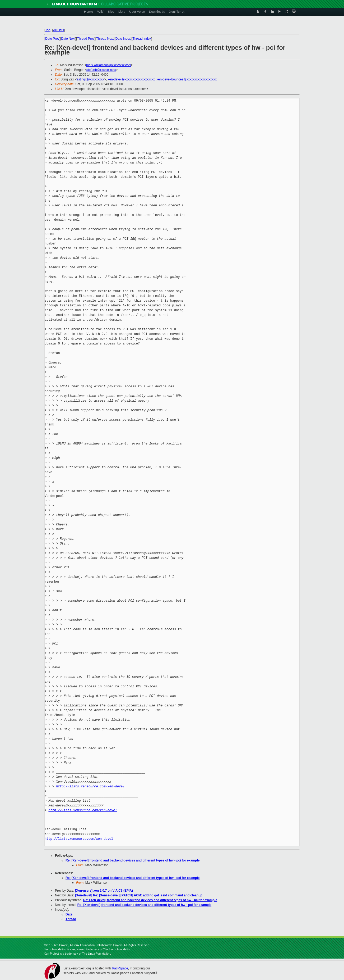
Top (48, 30)
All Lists (59, 30)
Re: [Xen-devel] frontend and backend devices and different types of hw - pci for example (133, 860)
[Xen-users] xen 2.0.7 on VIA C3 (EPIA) (104, 891)
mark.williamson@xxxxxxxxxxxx (109, 65)
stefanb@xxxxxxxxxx (101, 70)
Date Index (123, 39)
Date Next (68, 39)
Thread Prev (86, 39)
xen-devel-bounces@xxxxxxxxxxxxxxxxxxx (187, 79)
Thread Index (142, 39)
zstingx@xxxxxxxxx (90, 79)
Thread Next (105, 39)
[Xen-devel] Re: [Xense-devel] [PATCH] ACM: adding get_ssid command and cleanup (139, 895)
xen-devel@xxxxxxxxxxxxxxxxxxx (131, 79)
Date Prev (52, 39)
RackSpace (120, 968)
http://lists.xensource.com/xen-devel (90, 786)
